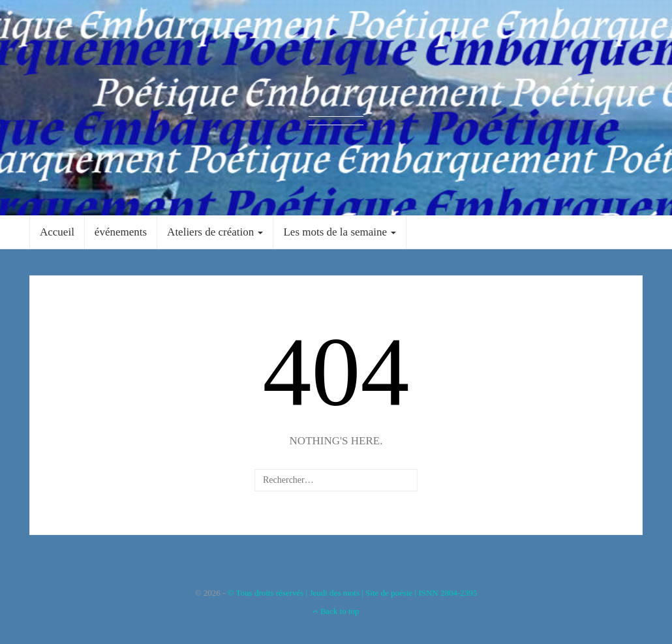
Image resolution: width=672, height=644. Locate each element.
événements (121, 232)
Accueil (57, 232)
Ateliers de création (215, 232)
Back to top (336, 611)
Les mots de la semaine (340, 232)
